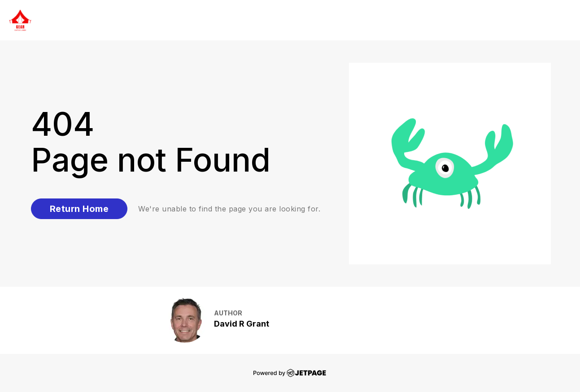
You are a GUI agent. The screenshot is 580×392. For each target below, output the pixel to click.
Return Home (79, 209)
